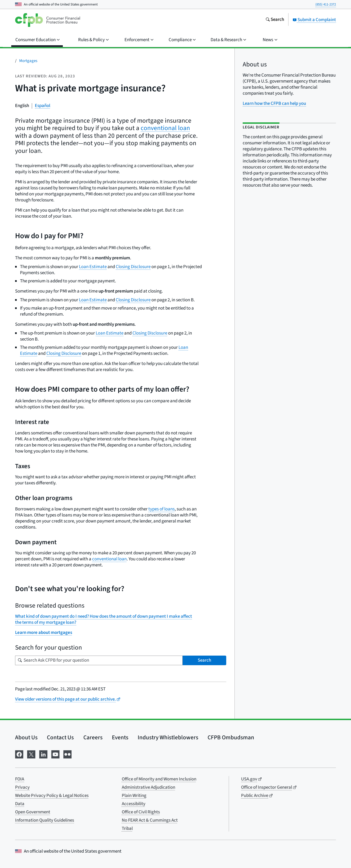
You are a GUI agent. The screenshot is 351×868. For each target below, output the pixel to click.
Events (120, 737)
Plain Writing (134, 796)
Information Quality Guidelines (45, 820)
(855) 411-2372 (326, 4)
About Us (26, 737)
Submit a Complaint (314, 20)
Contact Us (60, 737)
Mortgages (28, 61)
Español (43, 106)
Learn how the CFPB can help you (274, 103)
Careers (93, 737)
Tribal (127, 828)
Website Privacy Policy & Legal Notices (52, 796)
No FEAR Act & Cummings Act (150, 820)
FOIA (20, 779)
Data (20, 804)
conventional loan (165, 128)
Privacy (22, 787)
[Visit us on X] (31, 754)
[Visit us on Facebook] (19, 754)
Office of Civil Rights (141, 812)
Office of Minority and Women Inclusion (159, 779)
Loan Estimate (93, 267)
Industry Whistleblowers (168, 737)
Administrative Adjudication (148, 787)
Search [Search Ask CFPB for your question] (204, 660)
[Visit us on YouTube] (55, 754)
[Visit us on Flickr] (67, 754)
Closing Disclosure (133, 267)
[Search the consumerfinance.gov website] (275, 20)
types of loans (162, 509)
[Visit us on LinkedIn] (43, 754)
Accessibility (134, 804)
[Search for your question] (99, 660)
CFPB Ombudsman (231, 737)
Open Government (33, 812)
